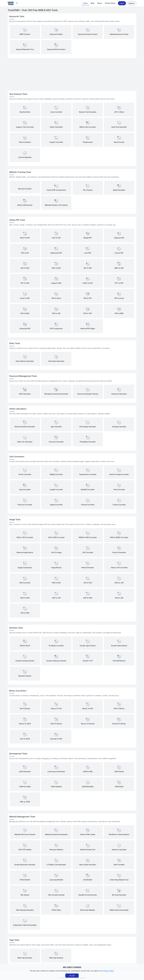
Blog (92, 3)
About (100, 3)
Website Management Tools (22, 817)
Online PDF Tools (17, 220)
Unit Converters (17, 457)
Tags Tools (14, 940)
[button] (17, 3)
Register (132, 3)
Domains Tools (16, 628)
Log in (122, 3)
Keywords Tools (17, 16)
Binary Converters (18, 691)
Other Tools (15, 343)
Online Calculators (18, 409)
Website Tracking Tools (20, 172)
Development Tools (18, 754)
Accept (72, 976)
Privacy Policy (110, 3)
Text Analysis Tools (18, 94)
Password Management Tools (23, 376)
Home (85, 3)
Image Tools (15, 519)
